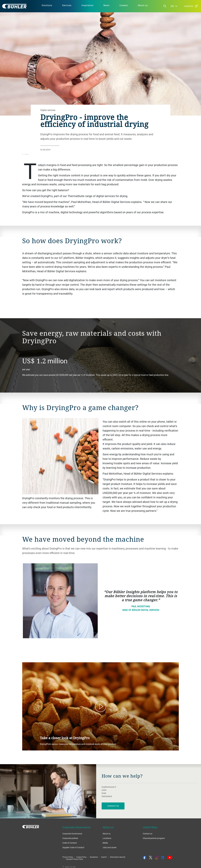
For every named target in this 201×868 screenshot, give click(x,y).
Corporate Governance (72, 834)
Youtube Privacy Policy (74, 859)
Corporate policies (70, 838)
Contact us (148, 834)
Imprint (104, 857)
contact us (113, 806)
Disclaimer (94, 857)
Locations (107, 838)
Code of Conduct (70, 843)
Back (25, 154)
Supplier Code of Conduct (73, 847)
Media (105, 843)
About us (107, 834)
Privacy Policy (68, 857)
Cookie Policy (81, 857)
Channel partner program (154, 838)
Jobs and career (110, 847)
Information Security (118, 857)
